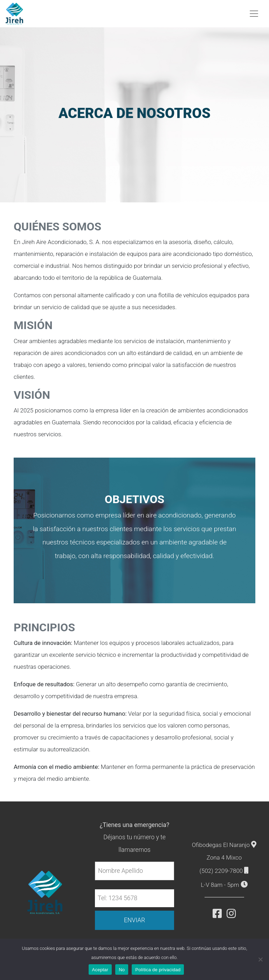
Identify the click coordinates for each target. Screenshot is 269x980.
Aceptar (100, 970)
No (122, 970)
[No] (260, 959)
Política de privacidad (158, 970)
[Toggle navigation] (254, 14)
